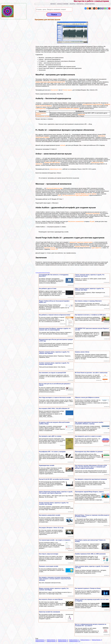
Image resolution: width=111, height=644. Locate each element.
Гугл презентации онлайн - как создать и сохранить (55, 540)
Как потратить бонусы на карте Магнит (51, 599)
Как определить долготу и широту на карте (88, 436)
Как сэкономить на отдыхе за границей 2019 (52, 373)
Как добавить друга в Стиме (48, 289)
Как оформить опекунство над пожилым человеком (91, 479)
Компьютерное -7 (40, 641)
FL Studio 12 (67, 134)
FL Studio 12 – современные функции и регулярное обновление (57, 61)
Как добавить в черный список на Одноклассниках (55, 315)
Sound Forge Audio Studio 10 (44, 242)
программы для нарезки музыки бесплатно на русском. (63, 178)
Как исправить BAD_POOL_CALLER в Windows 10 (54, 409)
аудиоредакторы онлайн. (62, 232)
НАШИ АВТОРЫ (90, 4)
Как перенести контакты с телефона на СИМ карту (90, 315)
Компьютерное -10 (75, 641)
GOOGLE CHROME (63, 4)
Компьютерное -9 (63, 641)
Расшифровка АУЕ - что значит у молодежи (52, 452)
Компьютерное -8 (52, 641)
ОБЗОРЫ (72, 4)
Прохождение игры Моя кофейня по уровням (89, 452)
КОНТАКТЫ (80, 4)
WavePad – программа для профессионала (51, 58)
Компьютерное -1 (40, 640)
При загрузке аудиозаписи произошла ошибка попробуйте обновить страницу (89, 423)
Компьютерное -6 (97, 640)
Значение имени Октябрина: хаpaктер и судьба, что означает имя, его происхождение (55, 329)
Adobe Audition (40, 212)
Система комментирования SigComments (43, 273)
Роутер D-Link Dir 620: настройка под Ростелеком (54, 479)
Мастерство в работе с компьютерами (92, 1)
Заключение (42, 70)
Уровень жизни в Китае (82, 352)
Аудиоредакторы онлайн (47, 465)
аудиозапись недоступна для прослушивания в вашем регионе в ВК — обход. (70, 124)
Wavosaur (39, 188)
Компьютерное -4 (74, 640)
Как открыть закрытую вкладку (49, 554)
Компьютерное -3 (63, 640)
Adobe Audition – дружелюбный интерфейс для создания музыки (57, 67)
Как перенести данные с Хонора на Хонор (88, 588)
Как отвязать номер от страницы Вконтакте (88, 301)
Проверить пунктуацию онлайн (49, 566)
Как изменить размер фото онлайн (50, 515)
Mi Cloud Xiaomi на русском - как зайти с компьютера (91, 373)
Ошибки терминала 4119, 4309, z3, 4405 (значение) (90, 554)
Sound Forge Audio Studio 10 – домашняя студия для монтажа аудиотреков (60, 68)
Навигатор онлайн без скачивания (49, 612)
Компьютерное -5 (85, 640)
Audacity (39, 103)
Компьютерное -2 (52, 640)
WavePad (46, 79)
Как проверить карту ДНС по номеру (50, 436)
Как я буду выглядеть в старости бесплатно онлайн (55, 397)
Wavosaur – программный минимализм (50, 65)
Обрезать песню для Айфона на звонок (87, 397)
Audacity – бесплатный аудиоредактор (50, 59)
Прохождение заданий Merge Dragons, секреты (89, 492)
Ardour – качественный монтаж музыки (50, 63)
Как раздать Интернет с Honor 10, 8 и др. (51, 528)
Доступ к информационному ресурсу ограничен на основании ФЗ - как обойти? (91, 625)
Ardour (38, 158)
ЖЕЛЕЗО (53, 4)
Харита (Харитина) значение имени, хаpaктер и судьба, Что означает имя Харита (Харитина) (56, 492)
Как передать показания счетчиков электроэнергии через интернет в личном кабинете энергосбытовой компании (55, 579)
